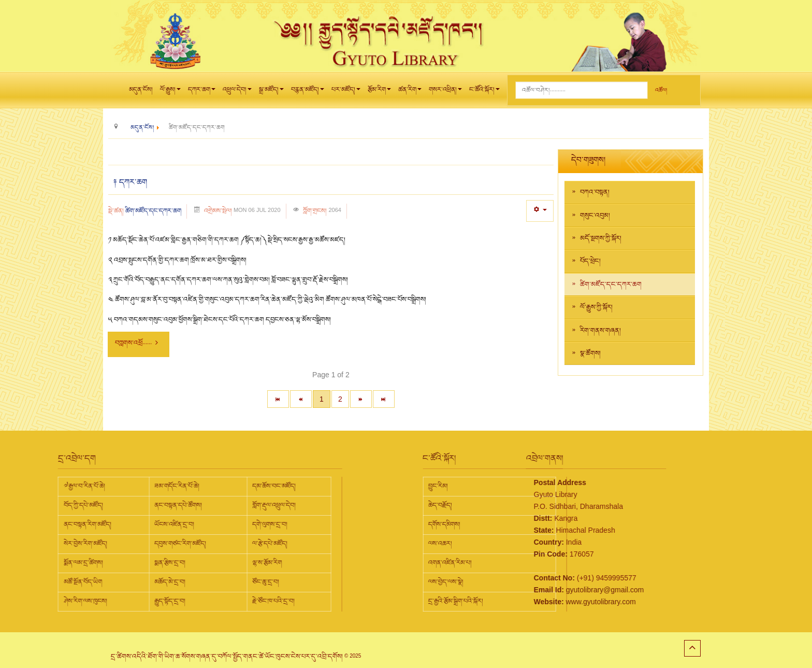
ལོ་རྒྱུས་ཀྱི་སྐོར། (596, 307)
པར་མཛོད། (346, 92)
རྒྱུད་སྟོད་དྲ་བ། (61, 601)
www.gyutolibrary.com (546, 602)
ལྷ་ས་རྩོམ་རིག (158, 563)
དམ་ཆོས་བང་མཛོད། (165, 486)
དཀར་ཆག (202, 92)
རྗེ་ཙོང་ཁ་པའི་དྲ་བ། (164, 601)
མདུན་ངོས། (141, 90)
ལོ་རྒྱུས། (170, 92)
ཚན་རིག (410, 92)
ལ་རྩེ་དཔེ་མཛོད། (161, 544)
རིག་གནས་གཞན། (600, 331)
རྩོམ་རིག (379, 92)
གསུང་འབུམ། (595, 216)
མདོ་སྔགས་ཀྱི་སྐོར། (601, 238)
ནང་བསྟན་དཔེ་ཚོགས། (69, 505)
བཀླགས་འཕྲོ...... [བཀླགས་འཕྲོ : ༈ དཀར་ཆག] (137, 343)
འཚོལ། (661, 90)
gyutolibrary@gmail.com (550, 590)
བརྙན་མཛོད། (308, 92)
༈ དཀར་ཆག (130, 182)
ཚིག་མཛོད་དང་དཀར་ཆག (153, 211)
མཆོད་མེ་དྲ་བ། (61, 582)
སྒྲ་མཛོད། (271, 92)
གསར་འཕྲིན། (445, 92)
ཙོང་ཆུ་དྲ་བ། (156, 582)
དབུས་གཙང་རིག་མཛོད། (71, 544)
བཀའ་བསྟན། (595, 192)
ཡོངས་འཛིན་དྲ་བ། (65, 524)
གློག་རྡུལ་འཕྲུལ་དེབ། (165, 505)
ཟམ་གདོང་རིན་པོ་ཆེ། (68, 486)
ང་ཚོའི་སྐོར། (484, 92)
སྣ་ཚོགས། (590, 353)
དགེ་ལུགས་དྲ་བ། (161, 524)
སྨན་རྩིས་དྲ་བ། (61, 563)
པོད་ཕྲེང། (590, 261)
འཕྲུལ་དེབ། (237, 92)
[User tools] (540, 211)
